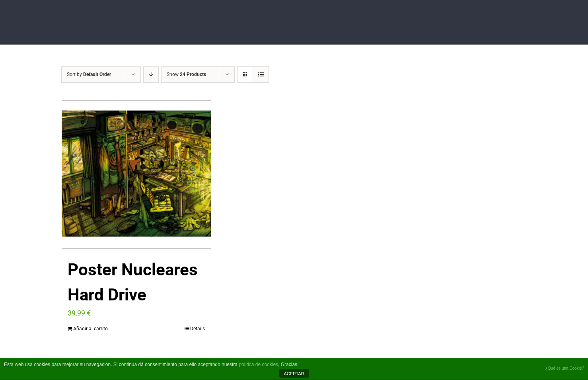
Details (198, 329)
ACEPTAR (294, 374)
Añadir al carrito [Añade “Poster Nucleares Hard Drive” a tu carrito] (91, 329)
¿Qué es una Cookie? (565, 368)
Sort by (89, 74)
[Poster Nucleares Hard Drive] (136, 174)
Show (186, 74)
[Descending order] (151, 75)
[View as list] (261, 75)
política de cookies (258, 364)
